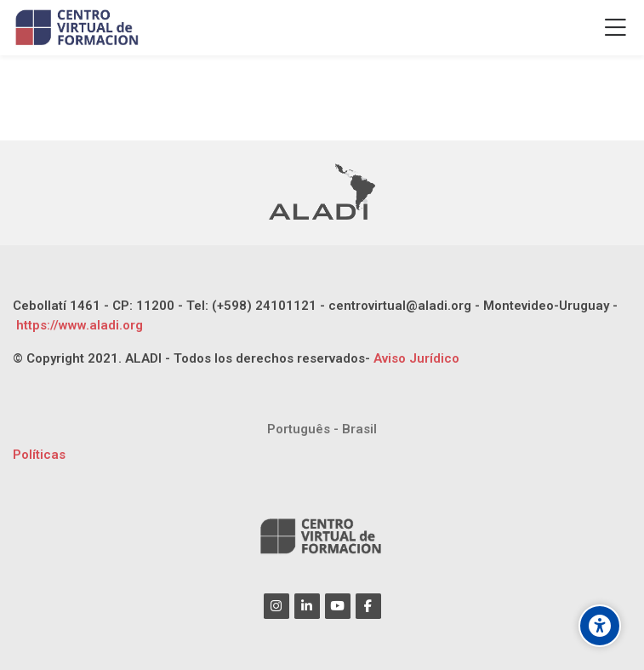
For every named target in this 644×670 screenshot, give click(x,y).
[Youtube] (338, 606)
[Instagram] (276, 606)
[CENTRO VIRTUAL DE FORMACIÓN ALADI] (79, 28)
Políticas (39, 455)
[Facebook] (368, 606)
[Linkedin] (307, 606)
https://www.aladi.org (78, 325)
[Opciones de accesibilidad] (600, 626)
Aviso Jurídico (416, 358)
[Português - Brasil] (322, 429)
